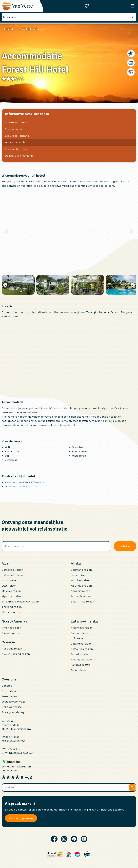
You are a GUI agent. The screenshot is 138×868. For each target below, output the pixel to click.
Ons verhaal (9, 691)
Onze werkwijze (12, 707)
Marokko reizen (81, 580)
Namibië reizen (80, 591)
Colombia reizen (81, 644)
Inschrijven (125, 546)
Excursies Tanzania (17, 136)
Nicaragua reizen (82, 660)
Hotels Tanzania (15, 142)
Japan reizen (10, 580)
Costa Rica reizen (82, 649)
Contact (7, 686)
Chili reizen (78, 638)
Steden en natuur (16, 129)
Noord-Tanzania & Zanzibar (22, 486)
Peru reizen (78, 670)
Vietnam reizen (11, 612)
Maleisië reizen (11, 591)
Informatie (10, 17)
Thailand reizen (12, 607)
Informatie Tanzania (18, 122)
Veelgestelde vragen (14, 702)
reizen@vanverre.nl (14, 741)
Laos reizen (9, 586)
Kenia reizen (79, 575)
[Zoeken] (132, 788)
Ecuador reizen (80, 654)
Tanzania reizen (81, 596)
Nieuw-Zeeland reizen (16, 654)
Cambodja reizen (12, 570)
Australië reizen (12, 649)
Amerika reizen (11, 628)
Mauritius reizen (81, 586)
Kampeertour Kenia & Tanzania (25, 482)
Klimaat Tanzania (16, 149)
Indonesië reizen (12, 575)
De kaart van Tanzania (19, 156)
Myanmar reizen (12, 596)
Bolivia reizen (79, 633)
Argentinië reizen (82, 628)
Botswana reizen (81, 570)
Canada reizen (11, 633)
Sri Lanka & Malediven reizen (20, 602)
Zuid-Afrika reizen (82, 602)
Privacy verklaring (13, 712)
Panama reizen (80, 665)
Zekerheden (9, 696)
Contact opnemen (21, 818)
